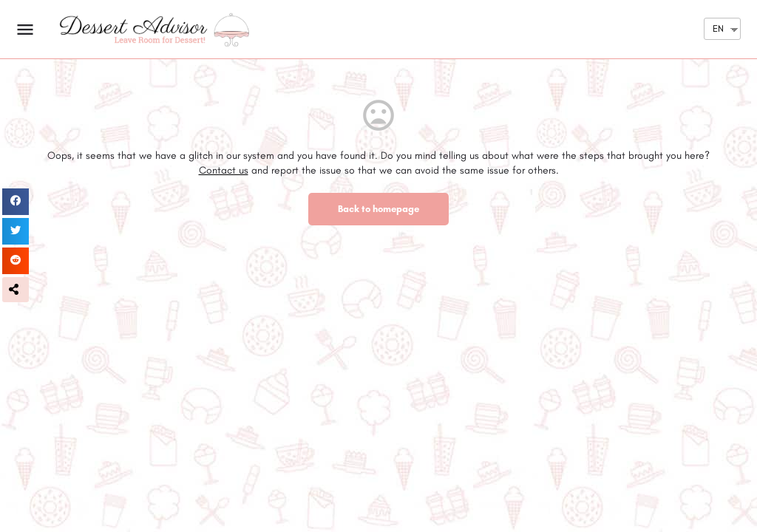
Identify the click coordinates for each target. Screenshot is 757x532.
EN (718, 28)
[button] (16, 290)
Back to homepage (378, 209)
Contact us (224, 170)
